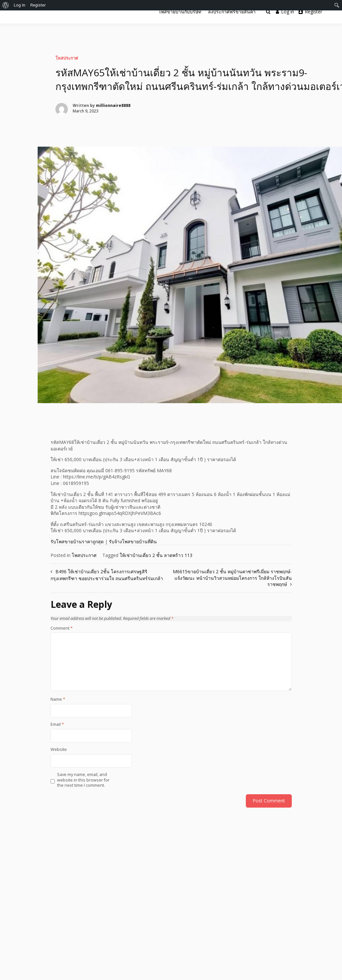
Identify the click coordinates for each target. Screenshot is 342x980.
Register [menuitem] (38, 5)
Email (57, 724)
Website (59, 750)
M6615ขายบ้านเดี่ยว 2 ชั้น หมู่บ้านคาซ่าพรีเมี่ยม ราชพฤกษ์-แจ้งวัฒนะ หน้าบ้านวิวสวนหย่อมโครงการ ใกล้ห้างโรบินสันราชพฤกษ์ (232, 578)
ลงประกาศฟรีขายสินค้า (232, 12)
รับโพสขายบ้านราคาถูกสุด (77, 541)
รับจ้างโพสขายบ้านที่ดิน (133, 541)
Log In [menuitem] (20, 5)
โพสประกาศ (67, 58)
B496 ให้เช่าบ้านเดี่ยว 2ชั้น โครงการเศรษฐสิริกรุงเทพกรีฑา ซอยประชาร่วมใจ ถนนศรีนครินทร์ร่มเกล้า (107, 575)
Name (58, 699)
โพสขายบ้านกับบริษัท (180, 12)
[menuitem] (6, 5)
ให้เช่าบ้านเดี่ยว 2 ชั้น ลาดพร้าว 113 (156, 555)
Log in (285, 12)
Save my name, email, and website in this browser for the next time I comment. (83, 780)
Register (310, 12)
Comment (62, 628)
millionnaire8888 (113, 105)
